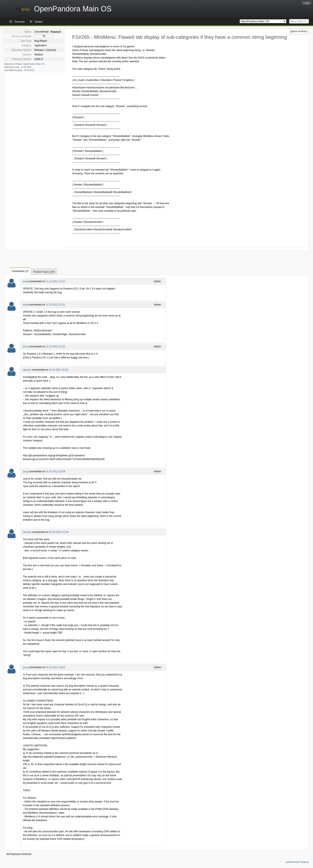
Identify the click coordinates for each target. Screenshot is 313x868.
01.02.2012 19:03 (55, 667)
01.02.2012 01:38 (59, 532)
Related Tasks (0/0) (44, 272)
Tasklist (38, 22)
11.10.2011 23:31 (55, 305)
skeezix (27, 370)
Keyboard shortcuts (19, 854)
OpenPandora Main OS (34, 64)
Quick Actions (299, 31)
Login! (307, 3)
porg (17, 67)
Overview (19, 22)
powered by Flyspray (297, 862)
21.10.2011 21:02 (55, 347)
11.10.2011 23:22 (55, 281)
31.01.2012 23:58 (55, 471)
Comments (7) (20, 271)
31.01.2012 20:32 (59, 370)
